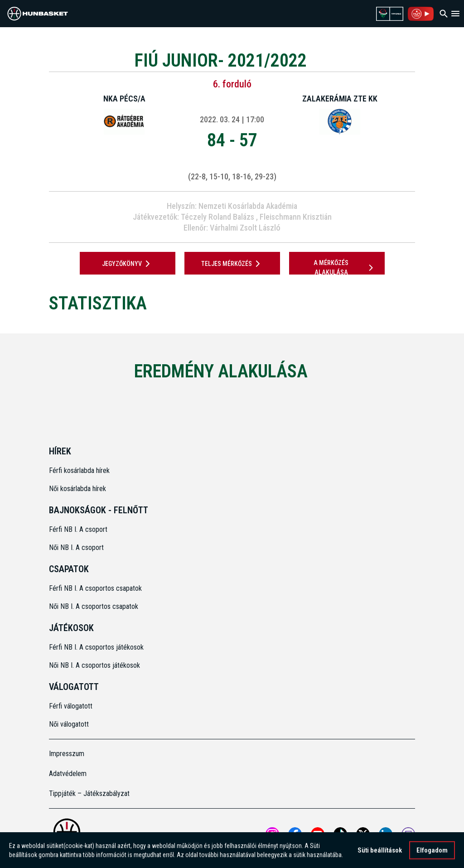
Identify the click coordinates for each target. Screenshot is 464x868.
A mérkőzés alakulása (345, 268)
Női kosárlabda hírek (77, 489)
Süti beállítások (380, 852)
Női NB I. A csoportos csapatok (94, 606)
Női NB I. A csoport (76, 547)
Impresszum (67, 754)
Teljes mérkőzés (232, 264)
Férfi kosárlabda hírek (79, 470)
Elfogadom (432, 852)
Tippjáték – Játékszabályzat (89, 793)
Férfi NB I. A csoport (78, 529)
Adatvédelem (68, 774)
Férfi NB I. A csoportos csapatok (96, 588)
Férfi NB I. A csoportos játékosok (96, 647)
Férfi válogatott (71, 706)
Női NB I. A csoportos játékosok (94, 665)
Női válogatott (69, 724)
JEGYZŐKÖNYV (128, 264)
